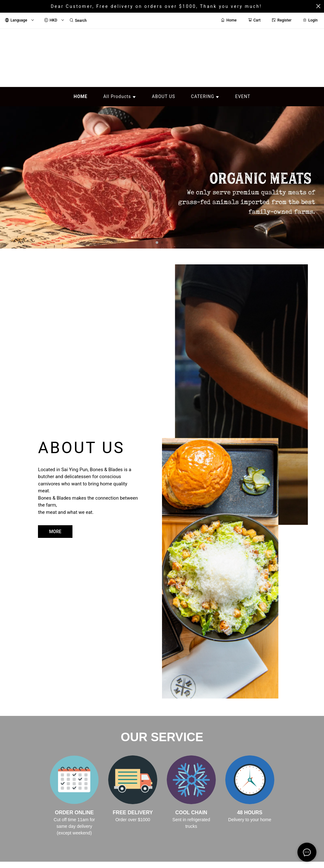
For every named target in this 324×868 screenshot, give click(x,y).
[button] (157, 243)
